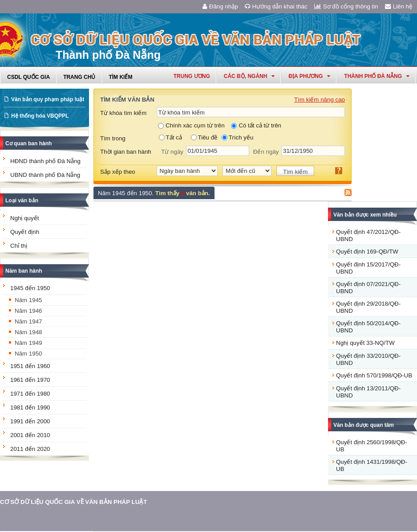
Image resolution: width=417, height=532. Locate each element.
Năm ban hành (24, 271)
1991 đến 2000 (30, 421)
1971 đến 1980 (30, 394)
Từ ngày (172, 152)
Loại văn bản (22, 201)
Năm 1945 (28, 300)
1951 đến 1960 (30, 366)
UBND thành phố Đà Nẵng (45, 175)
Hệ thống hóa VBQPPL (40, 116)
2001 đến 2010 (30, 435)
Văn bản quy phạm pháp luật (48, 99)
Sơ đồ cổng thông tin (346, 6)
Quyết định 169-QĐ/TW (367, 252)
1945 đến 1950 (30, 288)
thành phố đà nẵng (377, 76)
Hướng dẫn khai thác (276, 6)
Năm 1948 (28, 332)
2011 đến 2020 (30, 449)
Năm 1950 (28, 354)
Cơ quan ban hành (28, 143)
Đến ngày (266, 152)
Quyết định (25, 232)
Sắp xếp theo (118, 172)
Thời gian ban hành (126, 152)
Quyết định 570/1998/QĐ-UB (374, 375)
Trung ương (192, 76)
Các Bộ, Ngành (249, 76)
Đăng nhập (220, 6)
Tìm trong (113, 138)
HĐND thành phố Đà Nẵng (45, 161)
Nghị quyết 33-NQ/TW (365, 343)
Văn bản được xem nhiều (365, 215)
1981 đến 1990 (30, 407)
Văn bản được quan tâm (364, 425)
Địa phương (309, 76)
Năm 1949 (28, 343)
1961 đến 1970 (30, 380)
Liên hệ (399, 6)
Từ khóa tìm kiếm (123, 113)
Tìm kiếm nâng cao (320, 100)
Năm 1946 (28, 311)
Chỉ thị (19, 246)
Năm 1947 (28, 321)
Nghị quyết (24, 218)
